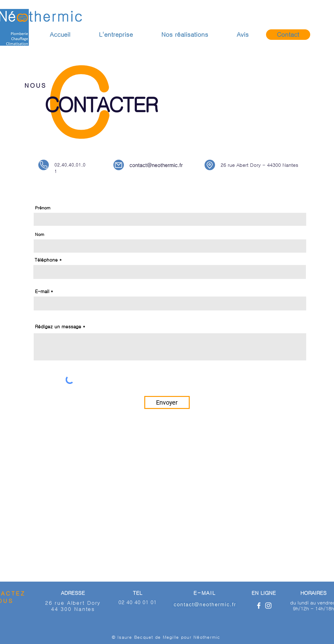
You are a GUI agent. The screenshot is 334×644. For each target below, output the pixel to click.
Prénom (43, 208)
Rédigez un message (58, 327)
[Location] (210, 165)
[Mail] (119, 165)
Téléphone (46, 260)
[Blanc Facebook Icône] (259, 606)
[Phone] (44, 165)
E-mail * (44, 291)
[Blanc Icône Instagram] (268, 606)
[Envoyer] (167, 402)
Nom (40, 234)
